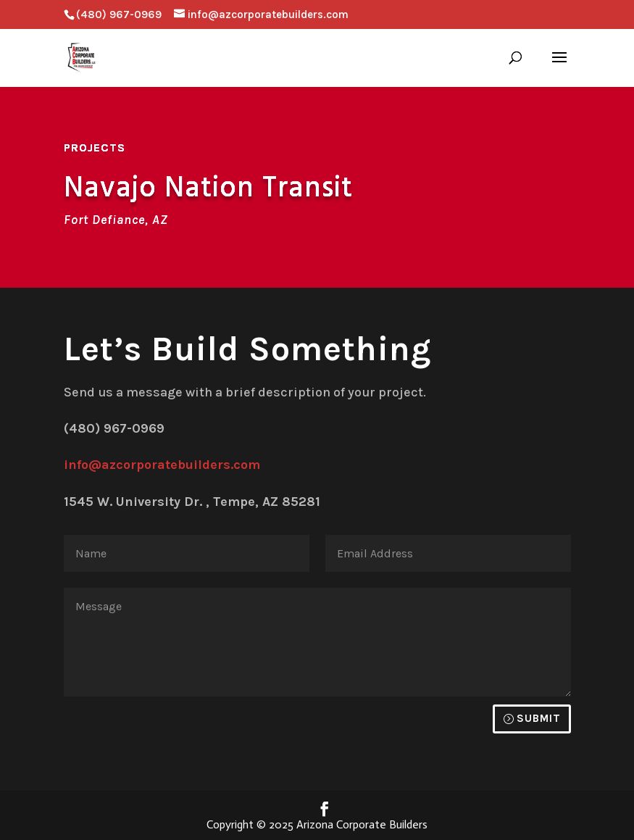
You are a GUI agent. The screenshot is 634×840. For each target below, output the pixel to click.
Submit (539, 718)
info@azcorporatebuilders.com (162, 465)
